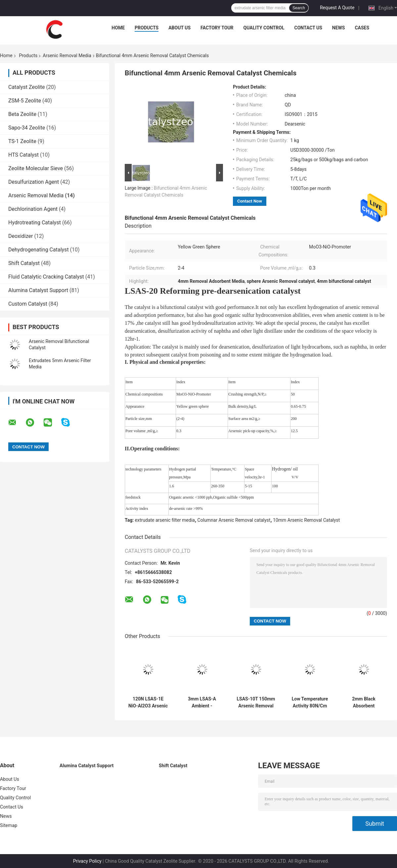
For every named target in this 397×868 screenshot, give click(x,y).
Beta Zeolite (22, 114)
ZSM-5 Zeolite (25, 101)
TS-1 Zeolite (22, 141)
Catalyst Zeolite (27, 87)
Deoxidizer (21, 236)
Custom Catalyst (28, 304)
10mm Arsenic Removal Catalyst (306, 520)
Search (299, 8)
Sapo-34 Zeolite (27, 128)
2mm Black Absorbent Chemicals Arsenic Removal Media (364, 702)
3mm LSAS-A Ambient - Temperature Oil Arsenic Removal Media (202, 702)
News (339, 28)
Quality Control (264, 28)
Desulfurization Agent (34, 182)
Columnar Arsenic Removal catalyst (234, 520)
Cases (362, 28)
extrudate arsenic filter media (165, 520)
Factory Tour (217, 28)
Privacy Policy (87, 861)
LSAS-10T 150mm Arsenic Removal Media (256, 702)
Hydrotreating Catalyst (35, 223)
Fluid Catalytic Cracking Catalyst (46, 277)
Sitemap (9, 825)
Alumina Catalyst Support (38, 290)
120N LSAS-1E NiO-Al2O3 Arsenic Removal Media (148, 702)
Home (118, 28)
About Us (179, 28)
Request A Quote (337, 8)
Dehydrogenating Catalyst (39, 250)
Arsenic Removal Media (67, 56)
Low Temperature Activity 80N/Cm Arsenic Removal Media (310, 702)
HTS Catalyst (23, 155)
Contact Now (250, 201)
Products (147, 28)
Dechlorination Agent (33, 209)
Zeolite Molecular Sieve (36, 168)
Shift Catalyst (24, 263)
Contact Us (308, 28)
